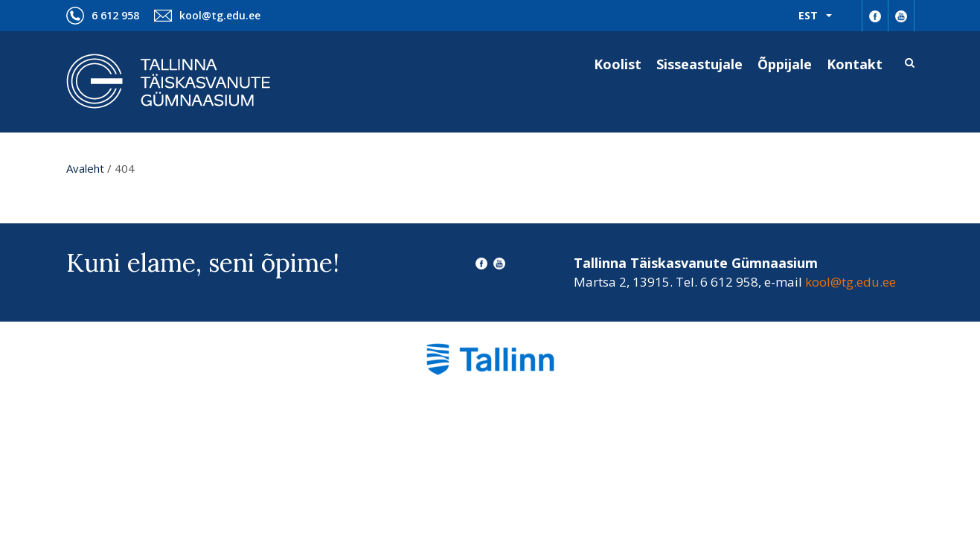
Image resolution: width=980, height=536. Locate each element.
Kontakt (855, 64)
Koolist (618, 64)
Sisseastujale (699, 64)
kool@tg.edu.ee (220, 15)
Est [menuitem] (808, 15)
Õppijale (785, 64)
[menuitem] (815, 16)
